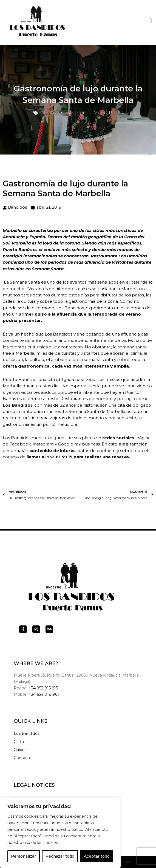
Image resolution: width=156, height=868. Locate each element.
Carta (19, 742)
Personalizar (23, 856)
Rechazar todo (60, 856)
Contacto (23, 758)
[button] (151, 20)
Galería (20, 750)
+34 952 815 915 (43, 688)
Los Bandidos (27, 733)
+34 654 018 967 (44, 694)
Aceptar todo (97, 856)
